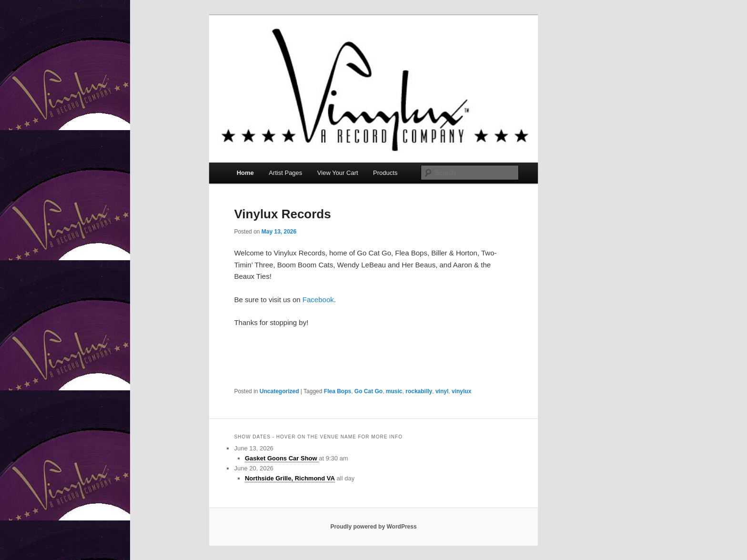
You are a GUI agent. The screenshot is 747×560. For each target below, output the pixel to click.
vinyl (442, 391)
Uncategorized (279, 391)
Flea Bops (338, 391)
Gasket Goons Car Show (282, 458)
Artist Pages (285, 173)
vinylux (461, 391)
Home (245, 173)
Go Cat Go (368, 391)
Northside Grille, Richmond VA (290, 478)
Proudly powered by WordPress (373, 527)
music (394, 391)
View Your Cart (338, 173)
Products (385, 173)
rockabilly (419, 391)
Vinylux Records (282, 214)
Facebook (318, 300)
